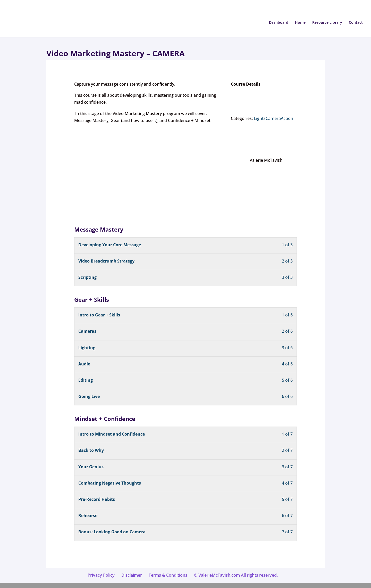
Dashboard (279, 23)
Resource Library (327, 23)
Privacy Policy (101, 575)
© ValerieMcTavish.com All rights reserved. (236, 575)
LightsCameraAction (273, 118)
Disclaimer (132, 575)
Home (300, 23)
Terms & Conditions (168, 575)
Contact (356, 23)
